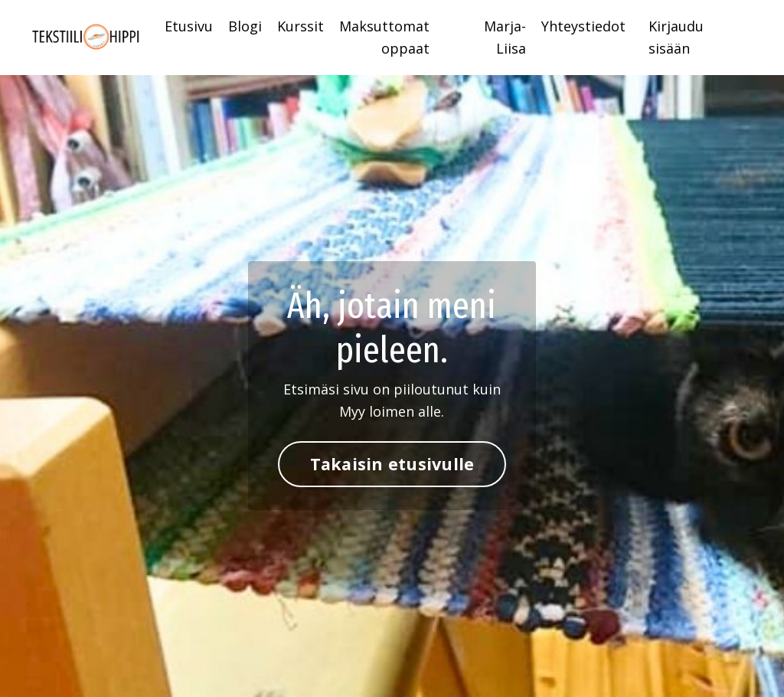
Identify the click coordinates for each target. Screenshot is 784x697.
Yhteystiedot (583, 26)
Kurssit (301, 26)
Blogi (245, 26)
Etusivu (189, 26)
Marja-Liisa (505, 37)
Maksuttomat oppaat (384, 37)
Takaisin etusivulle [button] (392, 464)
